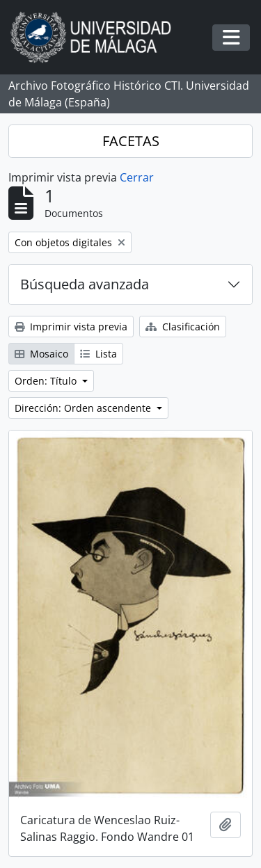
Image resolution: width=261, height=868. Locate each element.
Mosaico (41, 354)
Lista (98, 354)
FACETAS (131, 141)
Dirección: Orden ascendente (84, 408)
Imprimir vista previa (71, 327)
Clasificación (183, 327)
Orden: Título (47, 381)
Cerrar (137, 177)
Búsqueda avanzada (85, 284)
